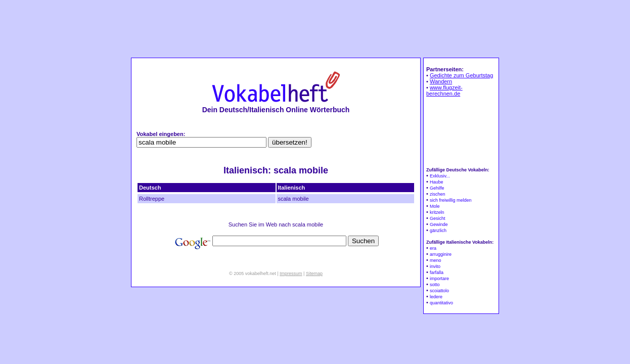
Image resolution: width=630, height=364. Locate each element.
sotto (435, 285)
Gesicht (438, 218)
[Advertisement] (315, 28)
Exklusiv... (440, 176)
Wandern (441, 81)
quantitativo (441, 303)
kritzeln (437, 212)
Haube (437, 182)
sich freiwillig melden (451, 200)
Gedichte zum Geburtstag (461, 75)
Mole (435, 206)
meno (436, 260)
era (433, 248)
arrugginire (441, 254)
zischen (438, 194)
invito (435, 266)
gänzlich (438, 231)
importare (439, 279)
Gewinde (439, 224)
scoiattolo (439, 291)
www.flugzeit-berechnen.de (444, 90)
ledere (436, 297)
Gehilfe (437, 188)
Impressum (291, 274)
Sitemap (314, 274)
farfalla (437, 272)
